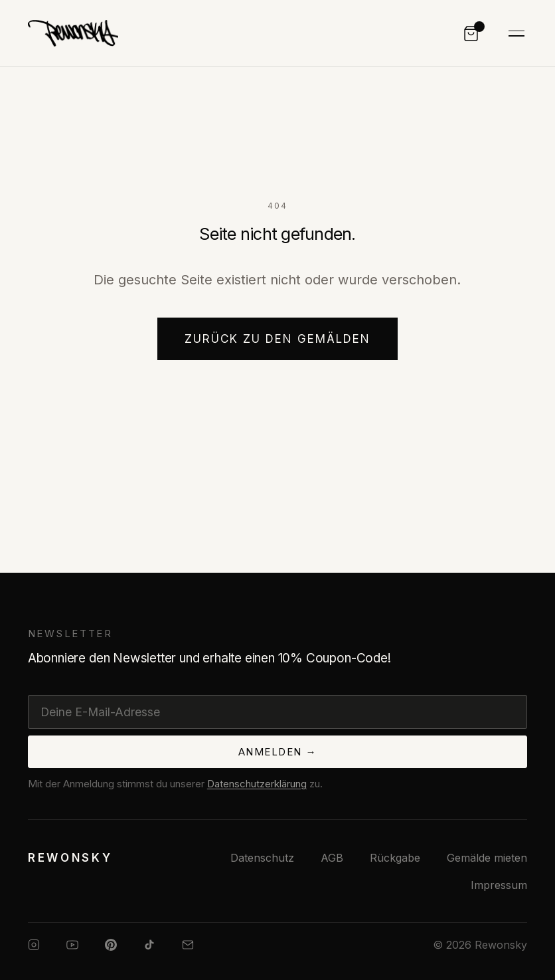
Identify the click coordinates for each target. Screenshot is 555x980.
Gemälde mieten (487, 858)
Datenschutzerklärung (257, 784)
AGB (332, 858)
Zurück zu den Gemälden (278, 339)
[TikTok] (149, 945)
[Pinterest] (111, 945)
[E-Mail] (188, 945)
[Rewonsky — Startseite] (70, 857)
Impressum (499, 885)
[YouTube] (72, 945)
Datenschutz (262, 858)
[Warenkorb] (471, 34)
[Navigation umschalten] (516, 34)
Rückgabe (395, 858)
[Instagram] (34, 945)
